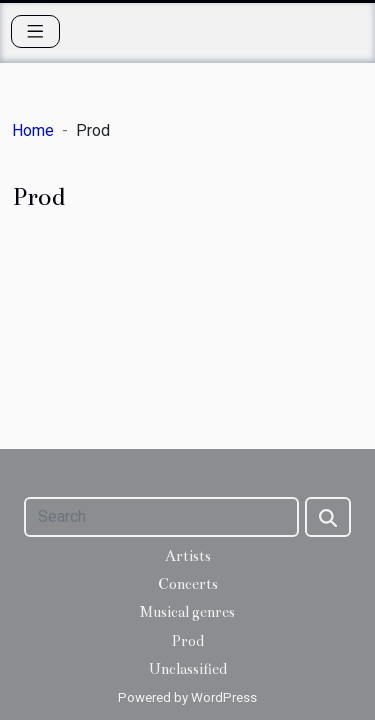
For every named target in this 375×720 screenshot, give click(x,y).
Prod (187, 641)
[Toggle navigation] (35, 31)
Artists (188, 556)
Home (33, 130)
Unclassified (188, 669)
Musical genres (187, 612)
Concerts (188, 584)
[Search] (161, 517)
